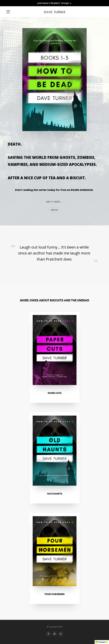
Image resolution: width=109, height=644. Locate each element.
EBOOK (54, 210)
